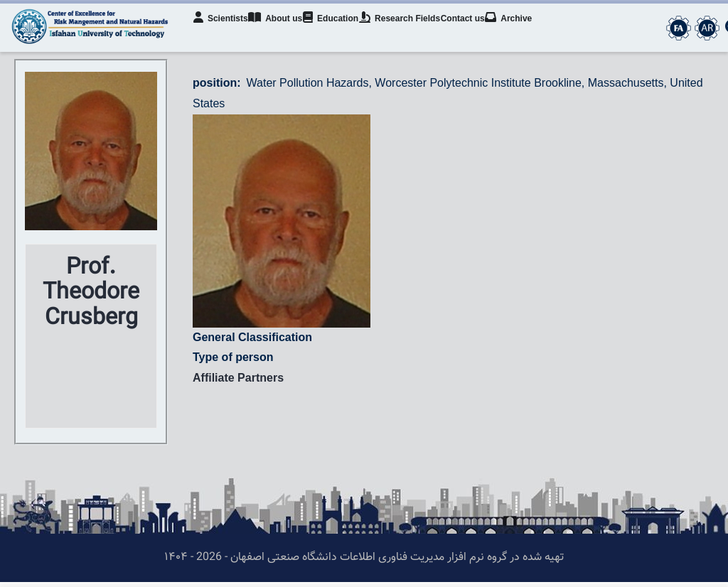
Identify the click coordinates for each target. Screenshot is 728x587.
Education (344, 32)
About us (284, 32)
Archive (536, 32)
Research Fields (417, 32)
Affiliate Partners (238, 383)
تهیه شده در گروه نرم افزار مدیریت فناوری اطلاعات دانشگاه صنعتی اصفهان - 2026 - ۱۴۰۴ (364, 562)
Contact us (486, 33)
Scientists (225, 32)
